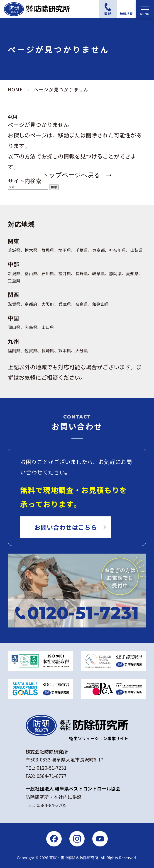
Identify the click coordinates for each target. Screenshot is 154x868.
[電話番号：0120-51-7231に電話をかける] (108, 9)
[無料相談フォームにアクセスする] (126, 9)
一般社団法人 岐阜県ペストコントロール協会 (73, 788)
